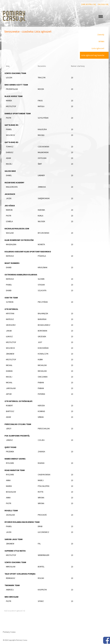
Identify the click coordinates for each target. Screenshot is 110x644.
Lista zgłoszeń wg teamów (93, 55)
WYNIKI (101, 41)
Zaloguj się (103, 4)
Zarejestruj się (88, 4)
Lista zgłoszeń (98, 48)
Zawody (101, 35)
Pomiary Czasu (9, 632)
